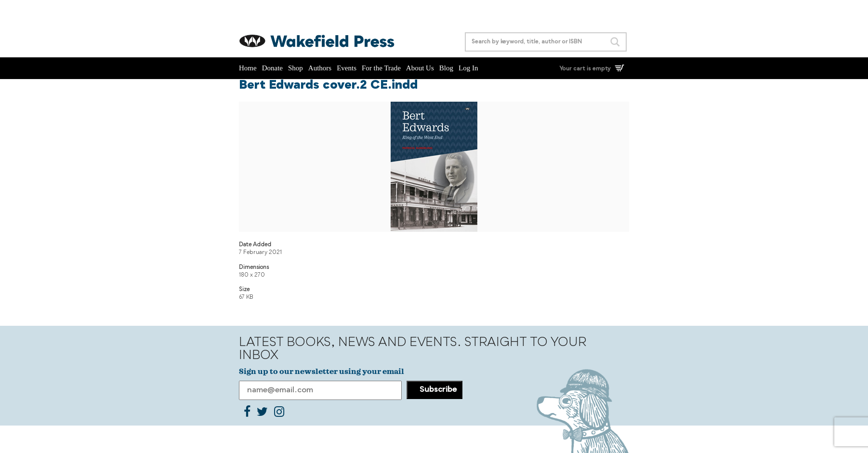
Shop (296, 68)
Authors (320, 68)
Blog (446, 68)
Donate (272, 68)
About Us (420, 68)
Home (248, 68)
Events (347, 68)
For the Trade (381, 68)
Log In (468, 68)
